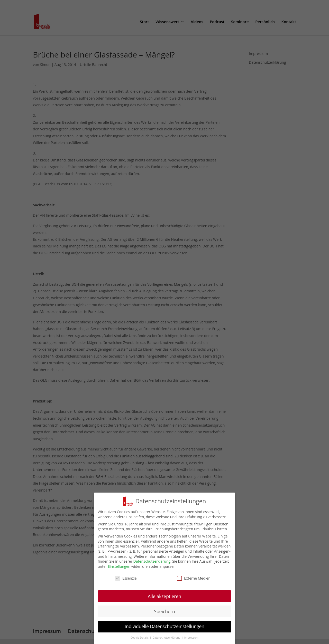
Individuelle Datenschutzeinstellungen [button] (164, 628)
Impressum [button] (191, 639)
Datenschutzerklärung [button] (167, 639)
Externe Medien (194, 579)
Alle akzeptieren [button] (164, 597)
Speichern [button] (164, 612)
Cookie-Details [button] (140, 639)
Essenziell (127, 579)
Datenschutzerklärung (152, 563)
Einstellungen (119, 568)
